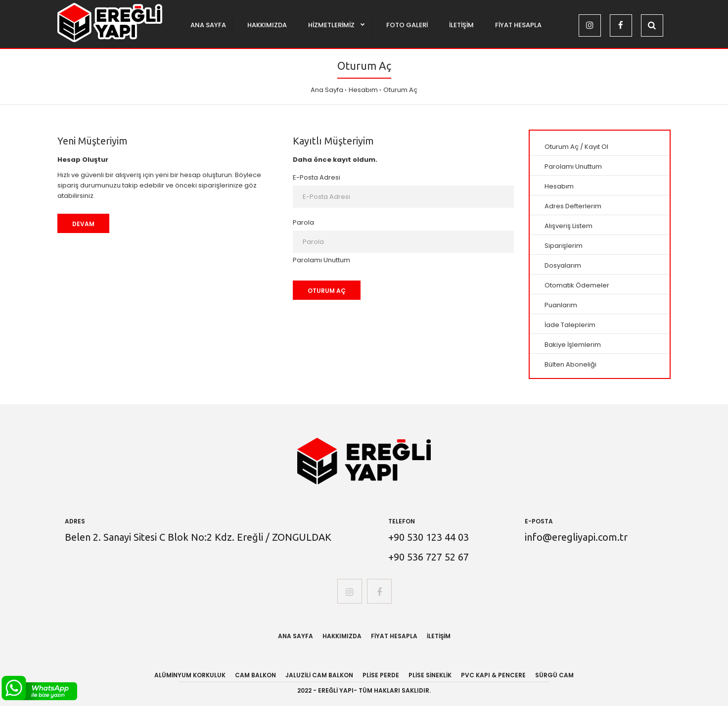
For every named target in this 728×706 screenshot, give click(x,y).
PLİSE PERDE (381, 675)
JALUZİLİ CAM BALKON (319, 675)
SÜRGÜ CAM (554, 675)
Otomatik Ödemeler (577, 285)
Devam (83, 224)
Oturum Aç (400, 90)
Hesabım (363, 90)
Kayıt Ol (596, 147)
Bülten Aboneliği (570, 364)
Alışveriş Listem (569, 226)
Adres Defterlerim (573, 206)
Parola (303, 222)
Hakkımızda (342, 636)
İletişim (439, 636)
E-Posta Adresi (317, 177)
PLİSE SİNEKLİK (430, 675)
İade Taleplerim (570, 325)
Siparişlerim (564, 246)
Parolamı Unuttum (321, 260)
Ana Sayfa (327, 90)
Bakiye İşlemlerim (573, 345)
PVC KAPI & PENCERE (493, 675)
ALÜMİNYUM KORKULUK (190, 675)
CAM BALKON (255, 675)
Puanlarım (561, 305)
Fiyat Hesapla (394, 636)
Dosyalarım (563, 265)
